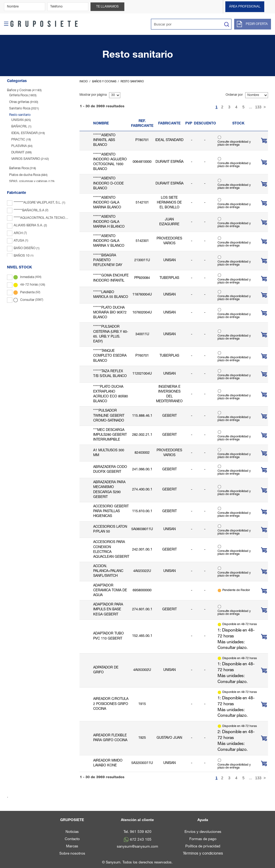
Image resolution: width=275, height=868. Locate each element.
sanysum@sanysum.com (137, 847)
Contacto (72, 839)
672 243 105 (141, 840)
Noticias (72, 832)
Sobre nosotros (72, 854)
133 (258, 107)
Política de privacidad (203, 847)
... (251, 107)
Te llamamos (107, 7)
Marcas (72, 847)
